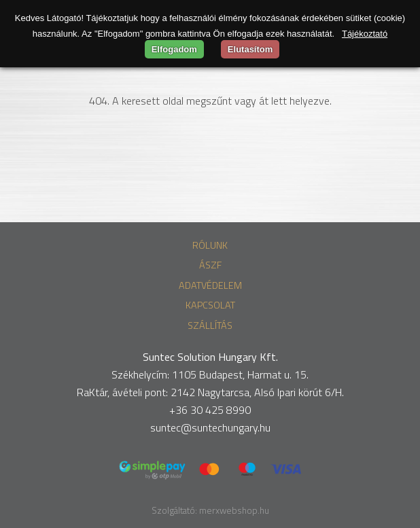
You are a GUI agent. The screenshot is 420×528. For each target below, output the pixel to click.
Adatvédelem (210, 285)
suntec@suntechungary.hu (210, 427)
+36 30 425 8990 (210, 410)
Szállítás (210, 325)
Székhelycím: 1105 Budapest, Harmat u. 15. (210, 374)
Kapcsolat (210, 305)
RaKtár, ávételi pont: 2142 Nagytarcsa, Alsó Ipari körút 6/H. (210, 392)
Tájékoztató (365, 34)
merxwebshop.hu (234, 510)
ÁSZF (210, 265)
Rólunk (210, 245)
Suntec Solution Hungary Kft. (210, 357)
